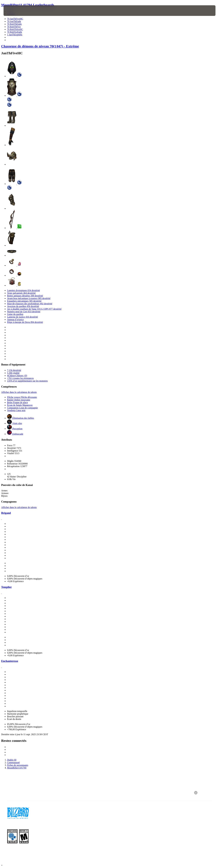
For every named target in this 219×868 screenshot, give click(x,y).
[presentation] (14, 11)
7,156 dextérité (14, 370)
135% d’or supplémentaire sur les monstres (27, 381)
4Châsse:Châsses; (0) (17, 376)
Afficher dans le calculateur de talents (19, 392)
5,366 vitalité (13, 373)
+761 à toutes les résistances (20, 378)
